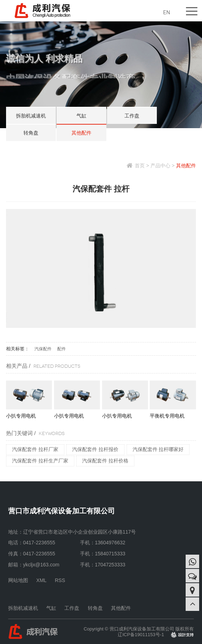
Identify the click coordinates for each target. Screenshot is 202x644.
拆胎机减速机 (31, 116)
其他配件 (81, 133)
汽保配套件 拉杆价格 (105, 461)
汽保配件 (43, 349)
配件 (62, 349)
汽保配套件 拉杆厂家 (35, 449)
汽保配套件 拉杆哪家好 (158, 449)
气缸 (81, 116)
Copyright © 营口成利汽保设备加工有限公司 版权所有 (139, 629)
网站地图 (18, 580)
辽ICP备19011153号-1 (141, 635)
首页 (140, 166)
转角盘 (31, 133)
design (187, 635)
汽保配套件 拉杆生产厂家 (40, 461)
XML (41, 580)
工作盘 (132, 116)
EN (166, 12)
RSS (60, 580)
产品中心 (160, 166)
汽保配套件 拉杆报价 (95, 449)
